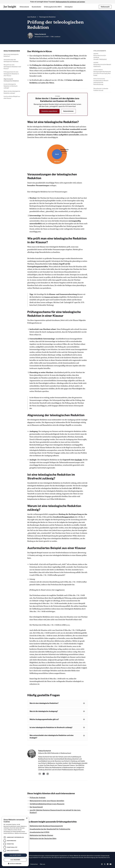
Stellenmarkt (105, 7)
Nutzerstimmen (68, 111)
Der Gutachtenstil (36, 807)
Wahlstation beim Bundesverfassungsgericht (46, 826)
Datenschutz (34, 864)
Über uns (42, 864)
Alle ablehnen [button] (15, 860)
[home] (10, 7)
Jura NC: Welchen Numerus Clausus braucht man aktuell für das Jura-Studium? (55, 811)
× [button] (27, 818)
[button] (24, 7)
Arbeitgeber (69, 7)
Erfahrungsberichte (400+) (53, 7)
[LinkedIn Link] (108, 864)
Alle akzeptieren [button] (15, 855)
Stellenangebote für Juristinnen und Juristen (70, 2)
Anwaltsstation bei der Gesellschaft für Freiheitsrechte (50, 829)
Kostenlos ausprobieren (49, 111)
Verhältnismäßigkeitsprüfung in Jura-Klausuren (47, 804)
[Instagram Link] (102, 864)
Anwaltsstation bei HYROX (39, 832)
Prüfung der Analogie (38, 798)
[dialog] (15, 841)
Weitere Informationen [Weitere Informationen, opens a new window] (21, 833)
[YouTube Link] (111, 864)
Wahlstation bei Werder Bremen (41, 835)
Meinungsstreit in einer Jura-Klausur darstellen (47, 801)
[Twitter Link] (105, 864)
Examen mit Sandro (52, 297)
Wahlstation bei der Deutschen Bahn (43, 838)
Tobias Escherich (45, 751)
